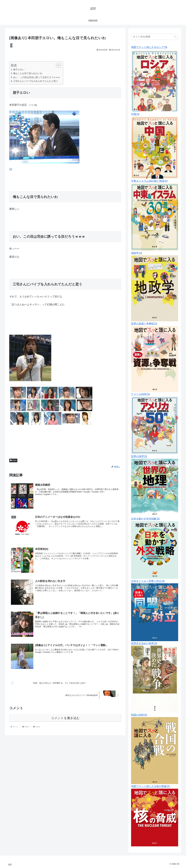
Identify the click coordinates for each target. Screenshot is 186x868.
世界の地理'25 (139, 456)
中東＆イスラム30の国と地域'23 (149, 181)
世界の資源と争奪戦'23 (144, 324)
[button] (175, 37)
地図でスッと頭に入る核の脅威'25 (150, 786)
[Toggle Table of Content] (57, 65)
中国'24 (135, 114)
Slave (13, 460)
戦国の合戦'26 (139, 715)
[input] (155, 37)
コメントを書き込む (65, 718)
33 (11, 169)
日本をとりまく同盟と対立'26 (148, 581)
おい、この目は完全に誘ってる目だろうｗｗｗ (37, 77)
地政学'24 (136, 253)
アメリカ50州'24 (140, 394)
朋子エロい (19, 69)
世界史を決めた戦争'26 (144, 643)
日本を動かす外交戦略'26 (145, 519)
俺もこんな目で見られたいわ (28, 73)
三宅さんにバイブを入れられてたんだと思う (36, 81)
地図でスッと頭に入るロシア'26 (149, 47)
